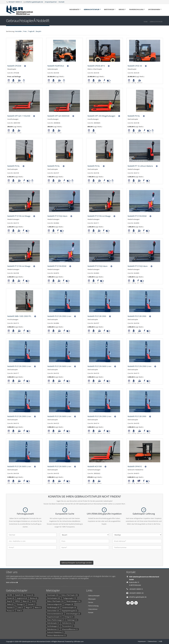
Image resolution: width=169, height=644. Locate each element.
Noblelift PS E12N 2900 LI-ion (59, 316)
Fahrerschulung (136, 9)
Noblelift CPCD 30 (135, 66)
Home (146, 22)
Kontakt (62, 2)
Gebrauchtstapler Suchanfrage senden (77, 563)
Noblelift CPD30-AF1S (96, 66)
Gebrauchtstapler (92, 9)
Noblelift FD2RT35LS (56, 66)
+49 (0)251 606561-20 (136, 593)
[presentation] (78, 556)
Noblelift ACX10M (95, 466)
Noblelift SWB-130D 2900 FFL (19, 316)
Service (122, 9)
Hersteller (18, 31)
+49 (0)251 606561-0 (15, 2)
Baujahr (39, 31)
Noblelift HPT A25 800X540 (58, 116)
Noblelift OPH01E (135, 466)
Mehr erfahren (12, 582)
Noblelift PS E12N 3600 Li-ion (59, 366)
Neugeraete (74, 9)
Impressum (142, 641)
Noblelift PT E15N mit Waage (19, 216)
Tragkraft (31, 31)
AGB (161, 641)
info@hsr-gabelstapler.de (34, 2)
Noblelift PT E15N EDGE (137, 216)
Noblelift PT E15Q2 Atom (57, 216)
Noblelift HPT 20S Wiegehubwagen (101, 116)
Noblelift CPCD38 (14, 66)
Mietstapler (109, 9)
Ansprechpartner (51, 2)
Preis (25, 31)
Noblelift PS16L (134, 116)
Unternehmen (154, 9)
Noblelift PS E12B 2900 (97, 316)
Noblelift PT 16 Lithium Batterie (140, 166)
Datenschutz (152, 641)
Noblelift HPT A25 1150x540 (19, 116)
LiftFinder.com (79, 641)
